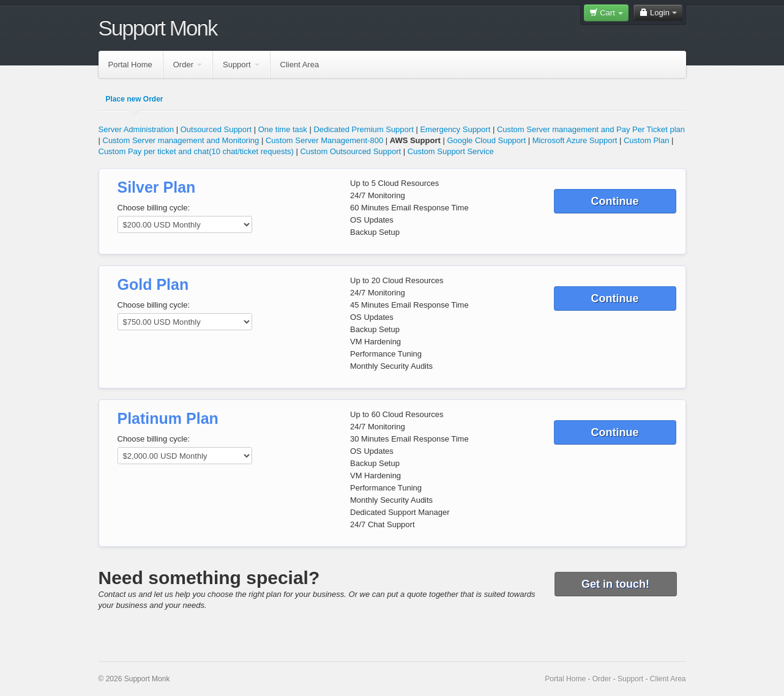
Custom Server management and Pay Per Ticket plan (591, 129)
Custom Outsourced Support (350, 151)
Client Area (300, 65)
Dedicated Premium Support (363, 129)
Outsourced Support (216, 129)
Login (658, 13)
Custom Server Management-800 (324, 140)
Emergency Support (455, 129)
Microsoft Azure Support (575, 140)
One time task (283, 129)
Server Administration (136, 129)
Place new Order (135, 99)
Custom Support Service (451, 151)
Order (188, 65)
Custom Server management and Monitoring (181, 140)
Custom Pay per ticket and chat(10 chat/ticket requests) (196, 151)
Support (241, 65)
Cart (607, 13)
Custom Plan (646, 140)
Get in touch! (615, 584)
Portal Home (130, 65)
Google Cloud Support (486, 140)
